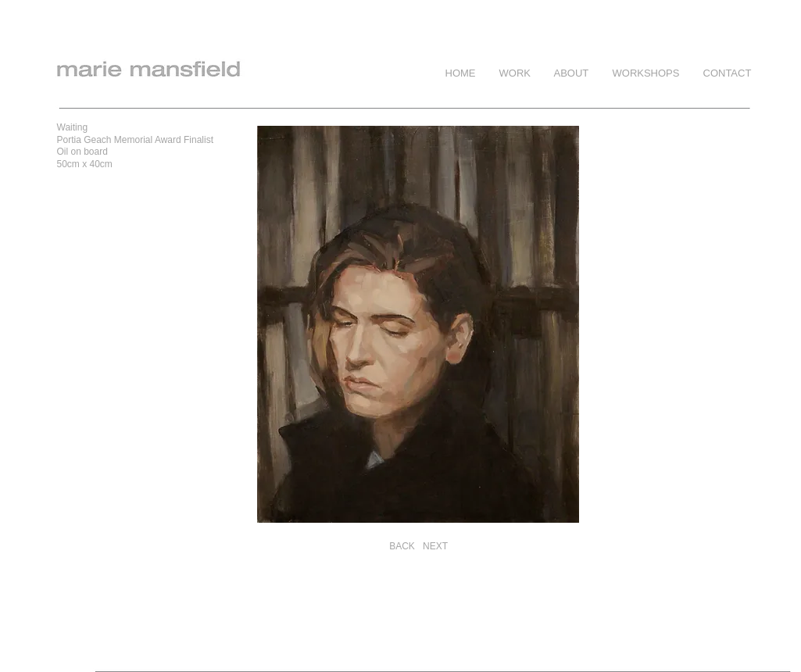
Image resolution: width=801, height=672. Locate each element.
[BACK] (402, 546)
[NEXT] (436, 546)
